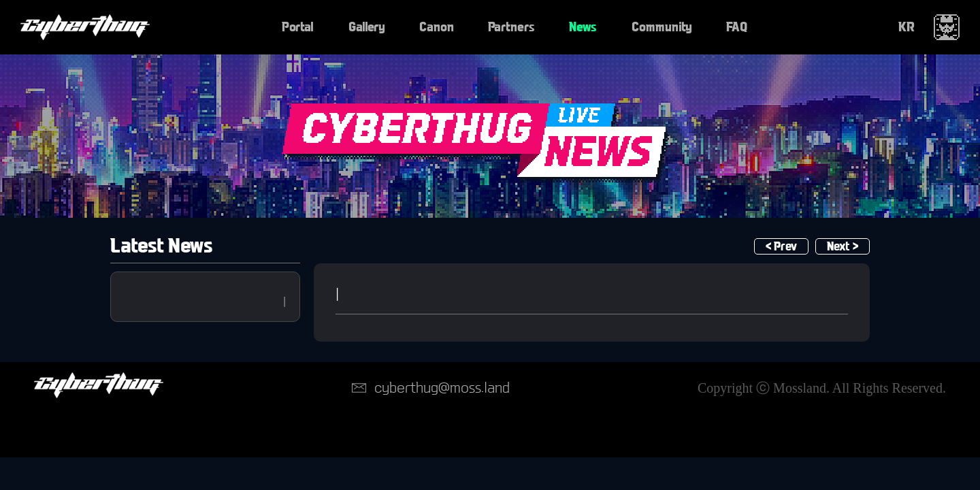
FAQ (737, 27)
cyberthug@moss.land (442, 388)
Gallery (367, 27)
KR (906, 27)
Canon (437, 27)
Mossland (800, 388)
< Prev (781, 247)
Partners (511, 27)
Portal (298, 27)
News (583, 27)
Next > (843, 247)
